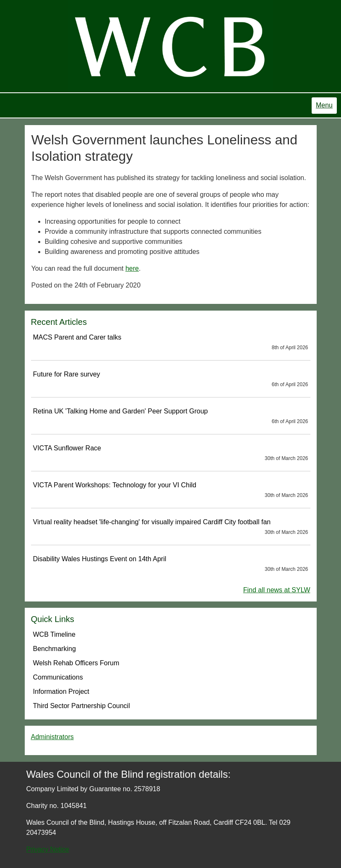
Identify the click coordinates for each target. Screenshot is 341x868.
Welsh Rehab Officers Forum (76, 663)
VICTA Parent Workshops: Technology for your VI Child (171, 490)
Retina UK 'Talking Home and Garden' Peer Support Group (171, 416)
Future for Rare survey (171, 379)
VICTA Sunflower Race (171, 453)
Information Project (61, 692)
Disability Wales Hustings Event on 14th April (171, 564)
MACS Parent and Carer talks (171, 342)
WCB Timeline (54, 634)
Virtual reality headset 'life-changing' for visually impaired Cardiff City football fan (171, 527)
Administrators (52, 737)
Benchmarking (55, 649)
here (132, 268)
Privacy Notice (48, 849)
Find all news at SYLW (277, 590)
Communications (58, 677)
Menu (324, 105)
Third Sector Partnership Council (82, 706)
